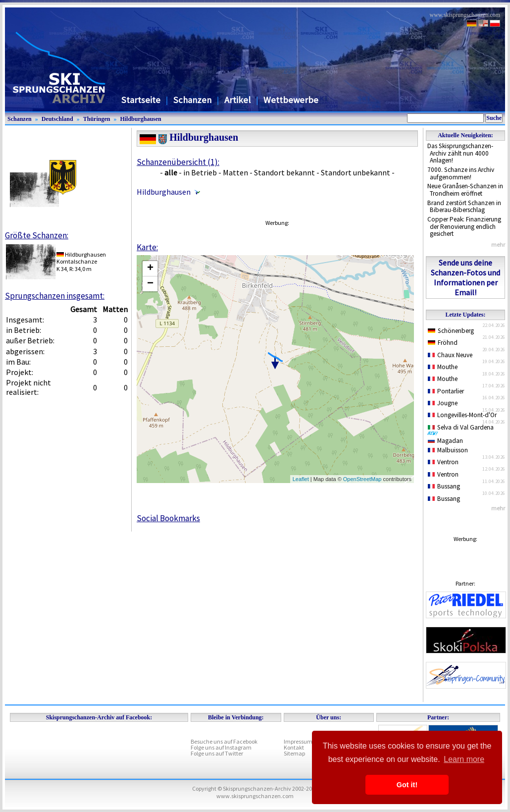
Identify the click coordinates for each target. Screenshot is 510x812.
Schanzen (192, 100)
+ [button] (150, 269)
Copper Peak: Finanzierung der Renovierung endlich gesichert (464, 226)
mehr (498, 244)
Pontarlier (446, 391)
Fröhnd (443, 343)
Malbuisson (448, 450)
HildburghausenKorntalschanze (81, 258)
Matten (235, 172)
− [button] (150, 284)
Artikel (237, 100)
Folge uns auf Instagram (221, 747)
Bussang (444, 486)
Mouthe (443, 367)
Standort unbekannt (356, 172)
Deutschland (57, 119)
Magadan (445, 441)
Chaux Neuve (450, 355)
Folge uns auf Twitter (217, 753)
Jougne (443, 403)
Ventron (443, 462)
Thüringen (97, 119)
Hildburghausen (140, 119)
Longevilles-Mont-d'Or (462, 415)
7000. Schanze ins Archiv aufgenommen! (461, 173)
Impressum (298, 741)
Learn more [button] (464, 759)
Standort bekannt (284, 172)
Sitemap (294, 753)
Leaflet (301, 479)
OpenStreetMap (362, 479)
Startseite (141, 100)
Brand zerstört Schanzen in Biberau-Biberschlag (464, 207)
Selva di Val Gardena (462, 430)
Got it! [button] (407, 785)
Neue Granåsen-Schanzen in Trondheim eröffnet (465, 190)
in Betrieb (200, 172)
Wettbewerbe (291, 100)
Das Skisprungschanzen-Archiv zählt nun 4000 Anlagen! (460, 153)
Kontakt (294, 747)
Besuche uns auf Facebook (224, 741)
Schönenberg (451, 331)
